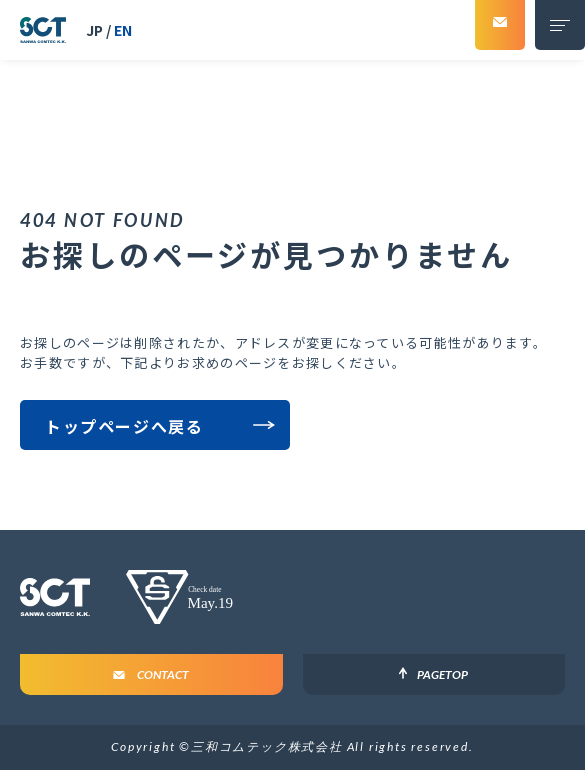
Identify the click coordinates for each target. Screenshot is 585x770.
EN (123, 30)
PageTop (442, 674)
